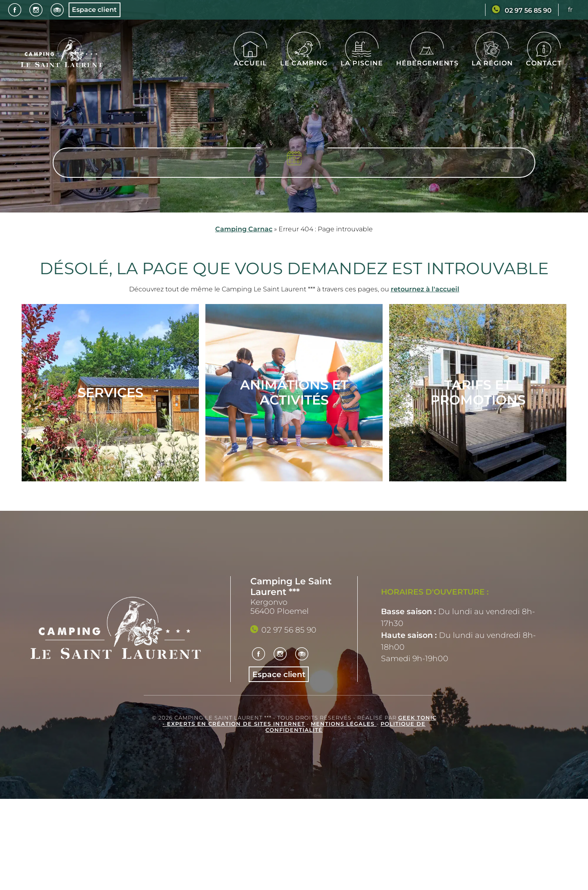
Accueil (250, 58)
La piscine (362, 58)
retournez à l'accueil (425, 289)
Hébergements (427, 58)
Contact (544, 58)
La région (492, 58)
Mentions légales (344, 724)
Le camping (304, 58)
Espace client (94, 10)
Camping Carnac (244, 229)
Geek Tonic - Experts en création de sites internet (300, 721)
